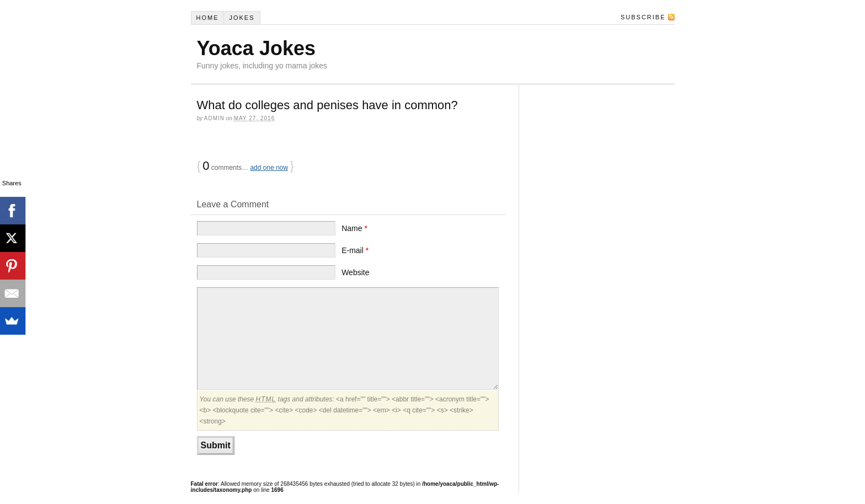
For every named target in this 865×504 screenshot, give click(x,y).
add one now (269, 168)
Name (354, 228)
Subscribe (643, 17)
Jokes (242, 18)
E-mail (355, 250)
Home (207, 18)
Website (355, 272)
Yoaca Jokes (256, 48)
